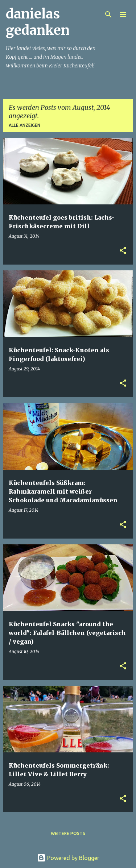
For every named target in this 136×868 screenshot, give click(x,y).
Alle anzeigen (24, 125)
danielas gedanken (38, 22)
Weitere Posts (68, 833)
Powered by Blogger (68, 858)
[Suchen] (108, 14)
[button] (123, 251)
